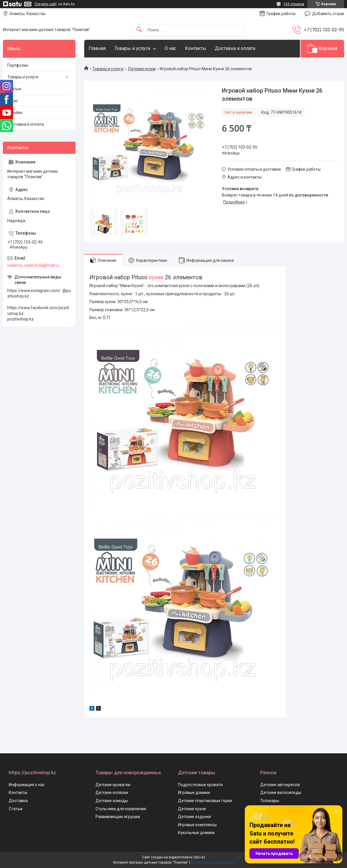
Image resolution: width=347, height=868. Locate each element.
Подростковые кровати (200, 785)
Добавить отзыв (328, 14)
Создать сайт (46, 4)
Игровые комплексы (197, 825)
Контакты (196, 48)
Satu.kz (199, 857)
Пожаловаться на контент (213, 862)
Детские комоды (112, 801)
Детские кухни (142, 69)
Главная (97, 48)
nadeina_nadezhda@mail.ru (33, 265)
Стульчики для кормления (121, 809)
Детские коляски (112, 793)
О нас (170, 48)
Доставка (18, 801)
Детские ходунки (194, 817)
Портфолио (18, 65)
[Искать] (139, 30)
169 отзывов (294, 4)
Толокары (270, 801)
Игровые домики (194, 793)
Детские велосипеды (281, 793)
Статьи (14, 89)
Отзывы (15, 112)
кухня (156, 277)
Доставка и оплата (235, 48)
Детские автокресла (280, 785)
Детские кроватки (113, 785)
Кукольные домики (196, 833)
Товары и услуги (132, 48)
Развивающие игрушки (118, 817)
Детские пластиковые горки (205, 801)
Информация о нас (27, 785)
